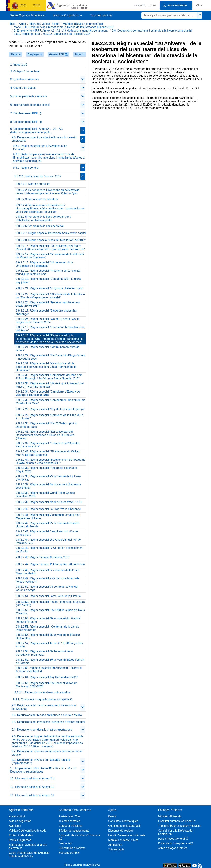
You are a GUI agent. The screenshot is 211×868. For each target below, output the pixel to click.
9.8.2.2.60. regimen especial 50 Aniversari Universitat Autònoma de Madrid (49, 670)
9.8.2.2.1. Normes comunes (33, 184)
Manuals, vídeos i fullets (44, 24)
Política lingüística (20, 840)
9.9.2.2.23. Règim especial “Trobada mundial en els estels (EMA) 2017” (48, 304)
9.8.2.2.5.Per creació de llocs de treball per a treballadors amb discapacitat (44, 218)
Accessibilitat (17, 816)
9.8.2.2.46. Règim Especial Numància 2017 (43, 557)
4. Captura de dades (23, 88)
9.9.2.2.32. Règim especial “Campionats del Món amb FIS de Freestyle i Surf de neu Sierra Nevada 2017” (49, 377)
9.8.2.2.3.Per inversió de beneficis (37, 199)
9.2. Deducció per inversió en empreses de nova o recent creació (47, 753)
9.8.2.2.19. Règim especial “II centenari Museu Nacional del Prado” (51, 329)
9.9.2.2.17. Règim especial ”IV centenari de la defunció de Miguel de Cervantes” (50, 256)
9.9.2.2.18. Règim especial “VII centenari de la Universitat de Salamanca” (44, 264)
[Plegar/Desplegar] (83, 79)
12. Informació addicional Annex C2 (32, 787)
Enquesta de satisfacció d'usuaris (79, 837)
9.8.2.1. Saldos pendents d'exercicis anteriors (43, 692)
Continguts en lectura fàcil (124, 826)
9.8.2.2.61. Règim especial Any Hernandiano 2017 (47, 677)
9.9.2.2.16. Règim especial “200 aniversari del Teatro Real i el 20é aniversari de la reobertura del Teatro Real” (50, 248)
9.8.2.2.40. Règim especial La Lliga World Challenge (48, 509)
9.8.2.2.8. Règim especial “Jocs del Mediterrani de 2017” (51, 240)
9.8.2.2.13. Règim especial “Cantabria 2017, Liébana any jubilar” (48, 281)
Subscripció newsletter (73, 848)
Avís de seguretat (20, 821)
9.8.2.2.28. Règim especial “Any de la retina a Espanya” (50, 409)
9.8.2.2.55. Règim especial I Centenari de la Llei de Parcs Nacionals (48, 628)
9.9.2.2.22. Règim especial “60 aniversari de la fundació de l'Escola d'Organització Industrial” (50, 296)
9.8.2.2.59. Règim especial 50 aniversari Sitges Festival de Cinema (50, 661)
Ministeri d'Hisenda (170, 816)
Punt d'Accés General (173, 839)
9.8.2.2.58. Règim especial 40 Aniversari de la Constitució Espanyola (44, 653)
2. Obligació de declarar (25, 72)
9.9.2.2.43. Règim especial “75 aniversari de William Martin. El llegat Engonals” (48, 453)
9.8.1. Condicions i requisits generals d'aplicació (43, 699)
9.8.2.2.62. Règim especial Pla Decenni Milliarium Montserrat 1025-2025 (47, 685)
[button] (199, 5)
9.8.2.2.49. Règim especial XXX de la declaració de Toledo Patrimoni (48, 580)
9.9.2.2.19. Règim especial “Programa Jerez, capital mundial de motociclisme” (48, 272)
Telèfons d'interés (69, 821)
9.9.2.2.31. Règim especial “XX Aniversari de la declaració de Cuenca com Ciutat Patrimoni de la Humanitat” (46, 367)
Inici (13, 24)
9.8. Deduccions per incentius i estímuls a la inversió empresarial (152, 31)
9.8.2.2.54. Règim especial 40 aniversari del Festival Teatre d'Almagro (48, 620)
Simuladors (115, 845)
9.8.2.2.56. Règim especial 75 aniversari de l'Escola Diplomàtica (48, 636)
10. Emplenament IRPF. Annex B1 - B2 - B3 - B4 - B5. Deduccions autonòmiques (44, 770)
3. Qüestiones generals (25, 79)
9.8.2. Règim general (27, 34)
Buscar (113, 816)
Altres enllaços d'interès (173, 848)
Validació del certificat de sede (28, 831)
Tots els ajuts (116, 849)
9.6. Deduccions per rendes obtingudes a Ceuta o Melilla (47, 715)
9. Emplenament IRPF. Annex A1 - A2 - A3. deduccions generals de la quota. (61, 31)
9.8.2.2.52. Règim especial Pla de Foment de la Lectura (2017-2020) (50, 604)
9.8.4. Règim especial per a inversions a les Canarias (40, 148)
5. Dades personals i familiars (29, 96)
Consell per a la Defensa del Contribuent (176, 832)
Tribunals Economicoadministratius (180, 826)
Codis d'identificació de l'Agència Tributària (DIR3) (29, 854)
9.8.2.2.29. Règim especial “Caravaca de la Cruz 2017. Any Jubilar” (50, 417)
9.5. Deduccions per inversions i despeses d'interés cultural (48, 722)
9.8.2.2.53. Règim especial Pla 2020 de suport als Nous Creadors (50, 612)
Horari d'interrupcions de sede (127, 835)
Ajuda (22, 24)
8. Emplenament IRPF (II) (26, 122)
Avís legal (15, 826)
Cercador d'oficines (70, 826)
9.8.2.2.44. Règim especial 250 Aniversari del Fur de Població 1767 (48, 541)
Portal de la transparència (176, 843)
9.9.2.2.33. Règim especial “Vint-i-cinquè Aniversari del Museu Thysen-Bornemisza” (50, 385)
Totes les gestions (101, 15)
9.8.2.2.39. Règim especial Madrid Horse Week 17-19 (49, 502)
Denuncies (65, 843)
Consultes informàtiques (123, 821)
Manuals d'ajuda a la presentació (83, 24)
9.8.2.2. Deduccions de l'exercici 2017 (67, 34)
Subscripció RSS (69, 853)
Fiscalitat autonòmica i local (177, 821)
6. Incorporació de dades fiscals (30, 105)
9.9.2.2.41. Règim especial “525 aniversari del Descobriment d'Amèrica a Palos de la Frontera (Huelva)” (45, 435)
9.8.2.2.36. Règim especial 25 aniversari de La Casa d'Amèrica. (48, 478)
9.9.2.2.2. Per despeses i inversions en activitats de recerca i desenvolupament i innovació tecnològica (48, 192)
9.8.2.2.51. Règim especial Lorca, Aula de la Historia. (49, 596)
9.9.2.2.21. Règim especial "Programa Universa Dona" (50, 288)
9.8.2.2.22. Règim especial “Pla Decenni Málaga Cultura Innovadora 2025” (51, 357)
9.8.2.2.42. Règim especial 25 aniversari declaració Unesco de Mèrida (48, 525)
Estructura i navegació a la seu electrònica (28, 846)
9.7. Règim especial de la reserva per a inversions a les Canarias (44, 707)
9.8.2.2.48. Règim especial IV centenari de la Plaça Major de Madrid (48, 572)
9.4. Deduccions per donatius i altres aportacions (42, 730)
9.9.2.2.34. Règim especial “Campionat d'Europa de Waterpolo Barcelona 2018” (48, 393)
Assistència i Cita (69, 816)
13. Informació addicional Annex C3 (32, 795)
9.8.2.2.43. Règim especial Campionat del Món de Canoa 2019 (47, 533)
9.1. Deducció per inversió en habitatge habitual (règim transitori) (41, 761)
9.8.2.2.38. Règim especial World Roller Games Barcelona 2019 (45, 494)
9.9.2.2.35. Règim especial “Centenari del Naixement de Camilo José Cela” (51, 402)
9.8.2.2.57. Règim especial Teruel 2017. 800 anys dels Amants (49, 645)
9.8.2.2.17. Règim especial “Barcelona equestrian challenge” (46, 312)
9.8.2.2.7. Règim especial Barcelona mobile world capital (51, 233)
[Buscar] (169, 15)
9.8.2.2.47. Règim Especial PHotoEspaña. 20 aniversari (50, 564)
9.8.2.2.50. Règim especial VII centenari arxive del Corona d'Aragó (47, 588)
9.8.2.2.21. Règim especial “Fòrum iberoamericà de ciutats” (48, 349)
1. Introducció (19, 65)
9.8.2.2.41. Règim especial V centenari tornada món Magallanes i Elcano (48, 517)
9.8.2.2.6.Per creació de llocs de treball (40, 226)
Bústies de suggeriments (74, 831)
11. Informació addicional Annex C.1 (33, 778)
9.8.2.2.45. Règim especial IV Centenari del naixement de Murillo (50, 550)
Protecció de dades (21, 835)
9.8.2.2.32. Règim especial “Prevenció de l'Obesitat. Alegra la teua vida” (48, 445)
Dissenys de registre (121, 831)
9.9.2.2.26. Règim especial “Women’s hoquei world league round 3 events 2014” (47, 321)
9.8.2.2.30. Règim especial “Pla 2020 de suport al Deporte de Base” (46, 425)
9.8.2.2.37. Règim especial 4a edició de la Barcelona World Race (48, 486)
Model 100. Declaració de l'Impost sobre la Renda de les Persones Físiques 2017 (64, 27)
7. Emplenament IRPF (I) (26, 113)
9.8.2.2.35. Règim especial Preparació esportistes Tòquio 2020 (47, 470)
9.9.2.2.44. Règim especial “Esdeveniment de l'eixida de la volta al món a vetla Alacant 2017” (51, 461)
